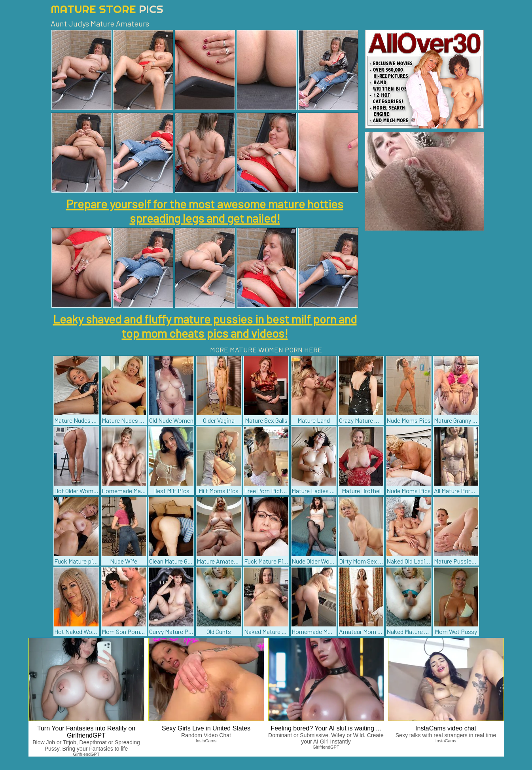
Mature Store (107, 9)
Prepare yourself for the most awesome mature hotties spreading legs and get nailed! (205, 211)
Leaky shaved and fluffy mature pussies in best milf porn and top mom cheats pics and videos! (205, 326)
